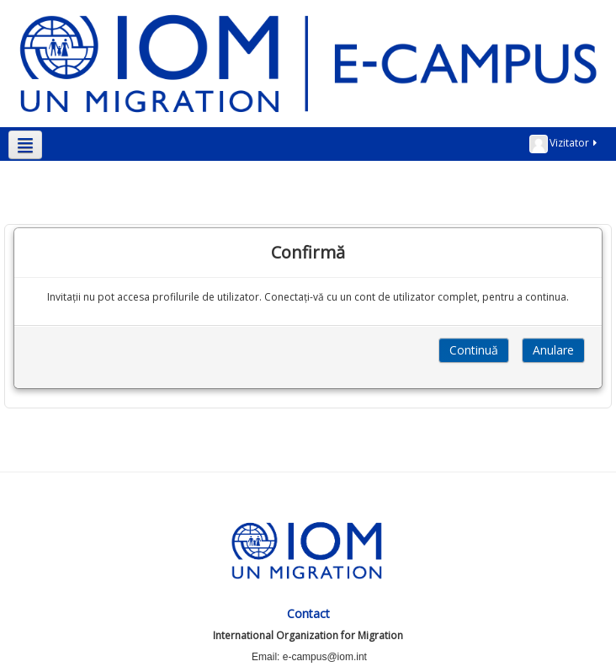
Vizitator (564, 144)
